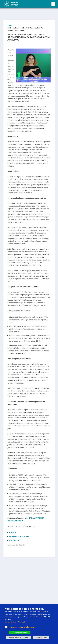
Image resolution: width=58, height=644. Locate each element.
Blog (9, 18)
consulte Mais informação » (16, 622)
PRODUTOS (14, 532)
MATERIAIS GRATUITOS (19, 529)
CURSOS (13, 525)
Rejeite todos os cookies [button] (18, 638)
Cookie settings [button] (41, 638)
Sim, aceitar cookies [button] (19, 632)
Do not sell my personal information (21, 627)
